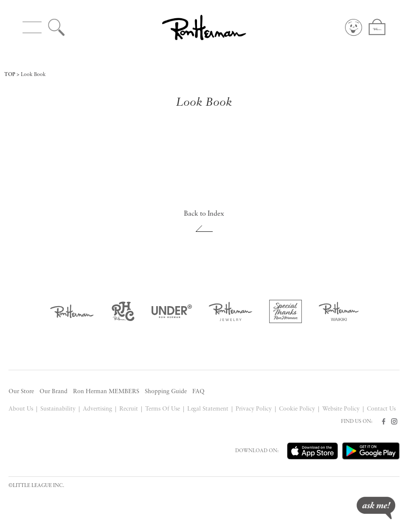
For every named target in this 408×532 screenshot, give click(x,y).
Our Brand (53, 392)
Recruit (129, 409)
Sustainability (58, 409)
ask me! (376, 508)
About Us (21, 409)
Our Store (21, 392)
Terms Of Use (163, 409)
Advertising (97, 409)
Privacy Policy (254, 409)
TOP (10, 75)
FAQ (198, 392)
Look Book (33, 75)
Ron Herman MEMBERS (106, 392)
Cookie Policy (297, 409)
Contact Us (381, 409)
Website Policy (341, 409)
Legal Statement (208, 409)
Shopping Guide (166, 392)
